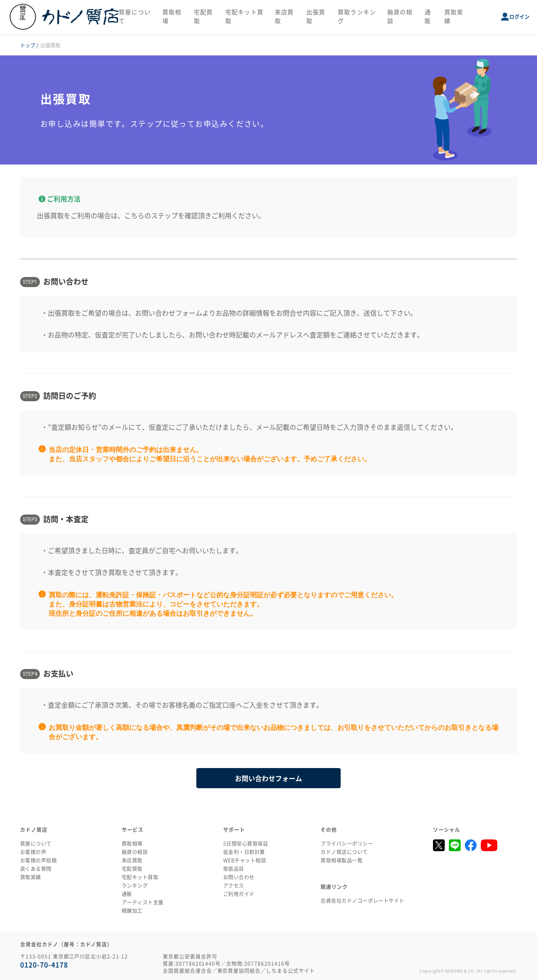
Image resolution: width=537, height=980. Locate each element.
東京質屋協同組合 (239, 971)
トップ (28, 45)
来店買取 (132, 860)
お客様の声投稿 (38, 860)
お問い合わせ (239, 877)
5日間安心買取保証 (246, 844)
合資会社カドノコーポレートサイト (362, 901)
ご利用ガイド (239, 894)
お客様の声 (33, 852)
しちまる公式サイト (291, 971)
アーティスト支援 (143, 902)
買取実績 (31, 877)
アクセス (234, 886)
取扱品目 (234, 869)
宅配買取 (132, 869)
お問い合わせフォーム (169, 313)
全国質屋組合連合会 (187, 971)
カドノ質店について (344, 852)
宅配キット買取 (140, 877)
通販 (127, 894)
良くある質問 (36, 869)
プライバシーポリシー (347, 844)
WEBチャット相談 (245, 860)
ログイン (519, 17)
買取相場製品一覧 (341, 860)
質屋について (36, 844)
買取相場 (132, 844)
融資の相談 (135, 852)
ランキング (135, 886)
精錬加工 (132, 911)
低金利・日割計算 (244, 852)
